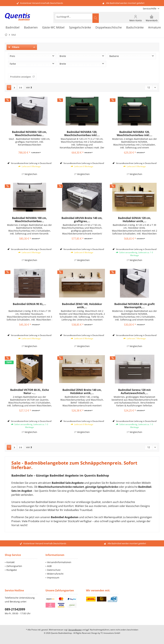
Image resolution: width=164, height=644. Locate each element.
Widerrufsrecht (55, 574)
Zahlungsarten (14, 566)
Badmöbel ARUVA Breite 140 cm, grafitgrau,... (82, 220)
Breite (63, 56)
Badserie (114, 56)
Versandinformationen (59, 562)
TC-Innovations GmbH (110, 633)
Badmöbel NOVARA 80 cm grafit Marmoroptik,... (135, 306)
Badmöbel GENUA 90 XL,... (29, 304)
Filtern (14, 47)
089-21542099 (15, 609)
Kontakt (10, 562)
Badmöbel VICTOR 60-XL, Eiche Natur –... (30, 391)
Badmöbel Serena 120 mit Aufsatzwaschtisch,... (134, 391)
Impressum (53, 578)
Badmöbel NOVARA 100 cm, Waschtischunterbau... (29, 220)
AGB (49, 566)
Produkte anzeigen (22, 77)
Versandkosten (75, 630)
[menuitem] (150, 9)
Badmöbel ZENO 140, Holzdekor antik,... (82, 306)
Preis (12, 56)
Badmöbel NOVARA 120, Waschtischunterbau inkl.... (82, 134)
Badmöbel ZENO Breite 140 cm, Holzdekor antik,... (82, 391)
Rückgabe (12, 570)
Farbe (13, 64)
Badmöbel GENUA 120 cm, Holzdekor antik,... (135, 220)
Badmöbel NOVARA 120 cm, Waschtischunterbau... (29, 134)
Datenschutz (54, 570)
